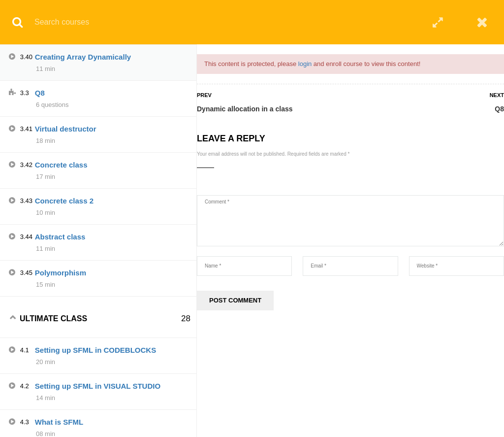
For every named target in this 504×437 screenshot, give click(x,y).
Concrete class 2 (64, 201)
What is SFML (59, 422)
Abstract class (60, 237)
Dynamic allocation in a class (245, 109)
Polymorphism (61, 273)
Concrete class (61, 165)
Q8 (499, 109)
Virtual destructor (66, 129)
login (305, 64)
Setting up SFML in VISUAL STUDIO (98, 386)
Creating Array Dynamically (83, 57)
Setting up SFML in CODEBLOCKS (95, 350)
